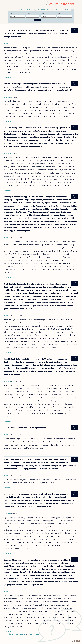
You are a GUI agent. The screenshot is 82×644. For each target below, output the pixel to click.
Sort (59, 13)
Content (12, 13)
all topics (57, 10)
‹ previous (18, 634)
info (67, 10)
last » (38, 634)
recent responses (43, 10)
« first (10, 634)
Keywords (29, 13)
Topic (43, 13)
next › (33, 634)
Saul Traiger (8, 44)
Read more (8, 78)
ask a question (26, 10)
